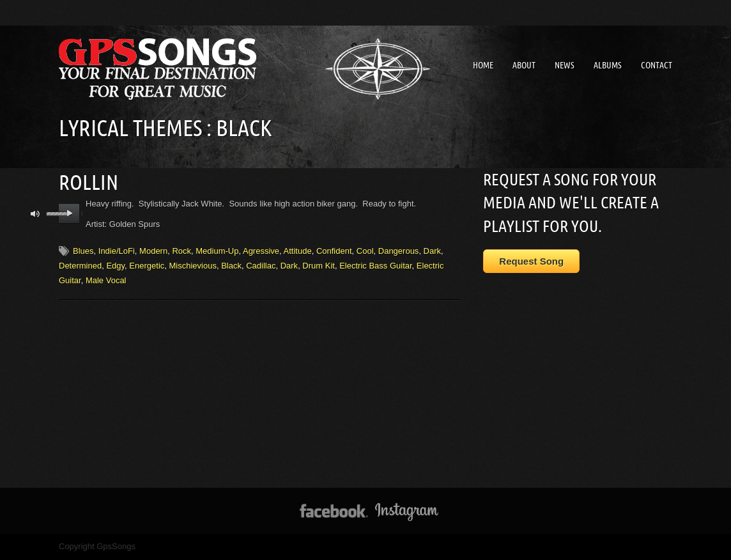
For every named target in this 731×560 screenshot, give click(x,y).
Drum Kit (319, 266)
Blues (83, 251)
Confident (334, 251)
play (69, 214)
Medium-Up (217, 251)
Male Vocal (106, 280)
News (565, 65)
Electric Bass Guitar (375, 266)
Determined (80, 266)
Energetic (147, 266)
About (524, 65)
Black (231, 266)
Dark (432, 251)
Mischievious (193, 266)
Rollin (88, 182)
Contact (657, 65)
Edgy (115, 266)
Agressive (261, 251)
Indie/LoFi (117, 251)
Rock (181, 251)
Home (483, 65)
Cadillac (261, 266)
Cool (365, 251)
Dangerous (399, 251)
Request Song (531, 261)
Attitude (298, 251)
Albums (608, 65)
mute (35, 214)
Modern (153, 251)
